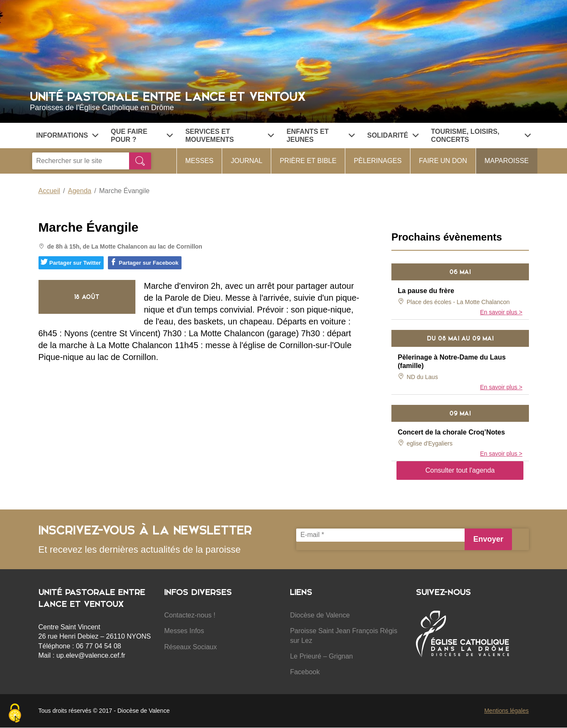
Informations (67, 135)
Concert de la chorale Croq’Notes (451, 432)
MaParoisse (507, 161)
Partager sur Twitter (71, 262)
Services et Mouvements (230, 136)
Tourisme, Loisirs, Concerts (481, 136)
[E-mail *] (380, 535)
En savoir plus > (501, 312)
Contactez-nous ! (190, 615)
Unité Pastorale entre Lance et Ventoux (284, 100)
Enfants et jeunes (321, 136)
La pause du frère (426, 291)
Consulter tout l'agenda (460, 470)
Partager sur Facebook (144, 262)
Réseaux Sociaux (191, 647)
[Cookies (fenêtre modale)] (15, 714)
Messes (200, 161)
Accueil (50, 191)
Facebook (305, 672)
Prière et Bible (308, 161)
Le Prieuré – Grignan (321, 656)
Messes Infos (184, 631)
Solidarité (393, 135)
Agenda (80, 191)
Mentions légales (506, 711)
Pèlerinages (378, 161)
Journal (246, 161)
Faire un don (443, 161)
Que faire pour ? (142, 136)
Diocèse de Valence (320, 615)
